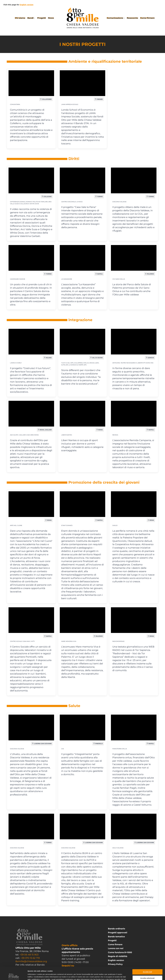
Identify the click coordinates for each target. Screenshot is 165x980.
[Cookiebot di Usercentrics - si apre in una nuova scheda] (14, 976)
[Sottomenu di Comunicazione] (124, 18)
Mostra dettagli (111, 976)
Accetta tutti (147, 959)
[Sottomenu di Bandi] (35, 18)
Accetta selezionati (147, 965)
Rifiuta (147, 971)
